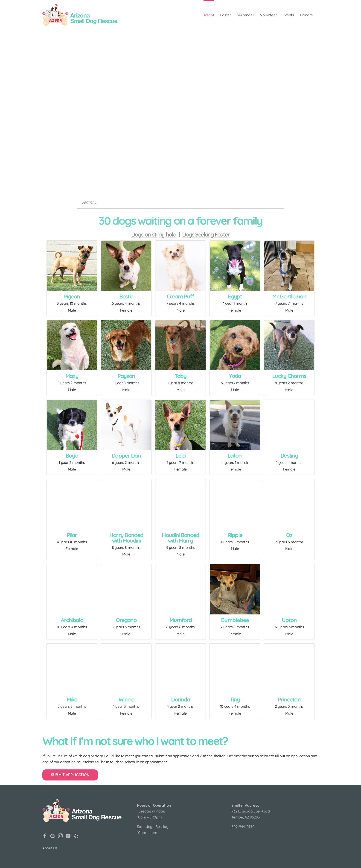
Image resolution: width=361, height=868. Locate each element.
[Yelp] (76, 836)
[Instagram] (60, 836)
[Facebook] (45, 836)
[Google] (52, 836)
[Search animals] (180, 202)
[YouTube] (68, 836)
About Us (50, 848)
